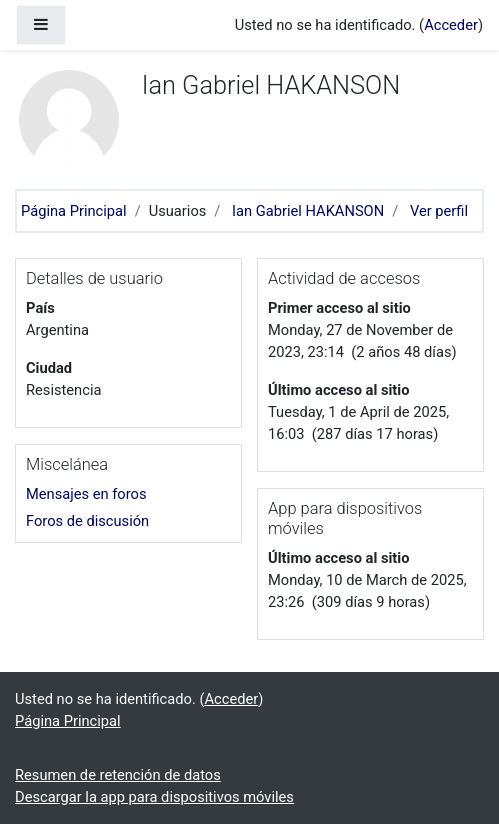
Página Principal (74, 211)
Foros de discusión (87, 521)
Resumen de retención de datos (118, 775)
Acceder (451, 25)
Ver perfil (439, 211)
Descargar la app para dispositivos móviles (154, 797)
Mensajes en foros (86, 494)
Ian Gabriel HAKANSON (308, 211)
